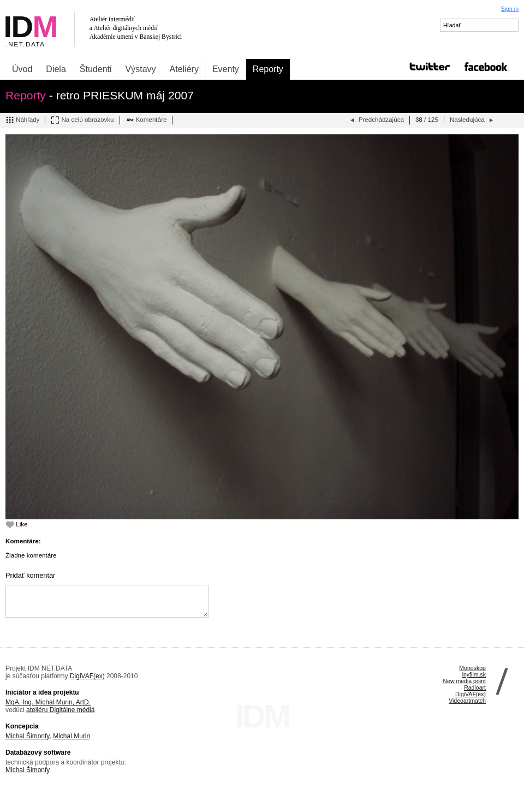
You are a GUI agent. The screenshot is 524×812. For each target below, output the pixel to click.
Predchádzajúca (376, 120)
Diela (56, 69)
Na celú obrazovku (82, 120)
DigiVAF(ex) (87, 676)
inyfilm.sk (474, 674)
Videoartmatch (467, 701)
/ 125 (427, 119)
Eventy (226, 69)
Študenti (96, 69)
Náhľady (22, 120)
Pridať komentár (30, 575)
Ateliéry (184, 69)
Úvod (22, 69)
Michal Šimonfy (27, 736)
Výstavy (141, 69)
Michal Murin (72, 736)
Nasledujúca (472, 120)
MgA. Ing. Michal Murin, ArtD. (48, 702)
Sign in (510, 9)
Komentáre (146, 120)
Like (17, 524)
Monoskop (472, 668)
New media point (464, 681)
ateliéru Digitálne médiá (60, 710)
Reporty (268, 69)
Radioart (475, 687)
